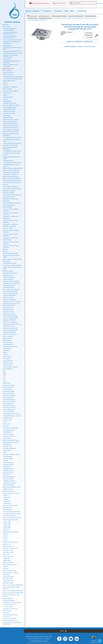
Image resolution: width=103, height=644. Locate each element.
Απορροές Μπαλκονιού (9, 410)
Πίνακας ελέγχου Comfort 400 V (12, 172)
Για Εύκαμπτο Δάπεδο (9, 605)
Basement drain (7, 101)
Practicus (6, 85)
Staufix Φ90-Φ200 (7, 207)
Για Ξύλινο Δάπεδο (8, 607)
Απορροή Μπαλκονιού (9, 412)
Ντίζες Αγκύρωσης (8, 363)
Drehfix (5, 95)
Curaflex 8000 (7, 528)
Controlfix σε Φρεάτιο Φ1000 (10, 253)
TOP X (5, 452)
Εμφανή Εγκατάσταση (9, 197)
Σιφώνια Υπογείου (7, 89)
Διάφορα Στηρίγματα (9, 287)
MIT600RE (6, 351)
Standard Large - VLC (8, 546)
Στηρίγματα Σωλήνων (8, 275)
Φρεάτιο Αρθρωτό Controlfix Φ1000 (13, 259)
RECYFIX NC (7, 475)
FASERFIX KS (7, 467)
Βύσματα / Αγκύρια (8, 336)
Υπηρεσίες (48, 11)
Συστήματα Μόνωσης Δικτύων (10, 621)
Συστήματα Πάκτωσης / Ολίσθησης (12, 302)
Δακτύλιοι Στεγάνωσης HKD (10, 505)
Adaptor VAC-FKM (8, 581)
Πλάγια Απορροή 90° (8, 397)
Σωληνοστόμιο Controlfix (10, 263)
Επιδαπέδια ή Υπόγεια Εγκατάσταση (13, 189)
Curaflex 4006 (7, 524)
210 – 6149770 (35, 639)
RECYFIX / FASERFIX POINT (11, 455)
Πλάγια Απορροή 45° (8, 404)
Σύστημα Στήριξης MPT (9, 306)
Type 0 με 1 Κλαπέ (8, 228)
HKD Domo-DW (8, 508)
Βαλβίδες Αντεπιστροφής (9, 191)
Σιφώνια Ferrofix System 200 (76, 16)
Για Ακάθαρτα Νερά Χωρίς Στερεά (12, 137)
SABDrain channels (8, 489)
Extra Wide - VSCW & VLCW (11, 548)
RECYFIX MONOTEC (9, 477)
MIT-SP (5, 353)
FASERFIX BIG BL (8, 471)
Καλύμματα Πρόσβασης (9, 601)
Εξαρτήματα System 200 (10, 103)
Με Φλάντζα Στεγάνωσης (45, 18)
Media (66, 11)
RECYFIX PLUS (8, 446)
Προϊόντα (37, 11)
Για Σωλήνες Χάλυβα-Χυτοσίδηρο (12, 514)
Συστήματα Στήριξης (7, 271)
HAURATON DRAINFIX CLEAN (12, 487)
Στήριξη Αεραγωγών (8, 308)
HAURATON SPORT (8, 485)
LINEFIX (6, 461)
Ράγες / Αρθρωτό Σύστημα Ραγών (11, 289)
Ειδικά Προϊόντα (7, 383)
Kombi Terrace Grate (9, 434)
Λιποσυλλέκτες (7, 27)
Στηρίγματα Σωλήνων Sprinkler (11, 281)
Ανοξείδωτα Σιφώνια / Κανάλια (59, 16)
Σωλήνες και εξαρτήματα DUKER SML (13, 585)
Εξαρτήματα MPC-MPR (9, 295)
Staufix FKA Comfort (8, 193)
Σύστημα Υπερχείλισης (9, 436)
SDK (5, 381)
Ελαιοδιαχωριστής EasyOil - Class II (13, 53)
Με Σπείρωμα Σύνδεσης (9, 395)
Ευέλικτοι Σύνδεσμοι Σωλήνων (10, 542)
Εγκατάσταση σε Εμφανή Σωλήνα (12, 183)
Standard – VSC (7, 544)
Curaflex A (6, 499)
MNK (5, 373)
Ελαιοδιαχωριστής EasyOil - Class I (12, 51)
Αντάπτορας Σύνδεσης (9, 430)
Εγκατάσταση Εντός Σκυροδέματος (12, 181)
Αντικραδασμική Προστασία (10, 273)
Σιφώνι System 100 (8, 73)
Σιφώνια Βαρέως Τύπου (9, 81)
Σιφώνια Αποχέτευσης (44, 16)
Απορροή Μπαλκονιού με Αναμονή (12, 416)
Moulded (6, 567)
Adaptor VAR (7, 561)
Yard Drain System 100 (9, 109)
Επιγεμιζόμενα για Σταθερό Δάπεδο (12, 603)
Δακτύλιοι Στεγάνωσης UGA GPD (11, 518)
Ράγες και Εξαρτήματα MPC (10, 291)
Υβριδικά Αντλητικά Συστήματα (10, 176)
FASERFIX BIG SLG (9, 469)
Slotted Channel (7, 450)
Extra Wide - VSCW (8, 550)
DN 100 (5, 534)
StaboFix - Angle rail (9, 298)
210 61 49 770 (61, 3)
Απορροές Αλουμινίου (8, 387)
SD (4, 379)
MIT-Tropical (7, 359)
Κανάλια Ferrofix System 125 (11, 128)
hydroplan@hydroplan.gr (41, 3)
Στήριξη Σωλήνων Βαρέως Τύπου (11, 304)
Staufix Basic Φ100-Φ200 (9, 226)
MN (4, 371)
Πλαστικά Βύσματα (8, 369)
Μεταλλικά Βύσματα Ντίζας (10, 346)
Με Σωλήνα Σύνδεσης (9, 393)
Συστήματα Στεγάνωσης (8, 491)
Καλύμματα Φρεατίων (8, 599)
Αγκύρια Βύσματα (7, 340)
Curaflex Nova (7, 503)
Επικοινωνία (82, 11)
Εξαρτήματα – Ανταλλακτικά (11, 216)
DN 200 (5, 540)
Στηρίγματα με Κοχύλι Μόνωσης (12, 283)
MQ (4, 375)
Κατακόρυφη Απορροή (8, 391)
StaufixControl (6, 219)
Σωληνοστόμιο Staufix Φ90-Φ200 (12, 265)
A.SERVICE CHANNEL (10, 483)
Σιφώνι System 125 (8, 75)
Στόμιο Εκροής (7, 438)
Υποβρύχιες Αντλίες (8, 160)
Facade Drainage (7, 457)
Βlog (73, 11)
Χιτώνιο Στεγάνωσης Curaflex (10, 520)
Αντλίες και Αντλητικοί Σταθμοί (10, 132)
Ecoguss (5, 83)
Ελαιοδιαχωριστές (7, 46)
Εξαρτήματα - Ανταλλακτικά (10, 87)
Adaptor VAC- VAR (8, 556)
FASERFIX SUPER (8, 465)
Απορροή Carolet (7, 420)
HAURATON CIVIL (8, 463)
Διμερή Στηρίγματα (8, 279)
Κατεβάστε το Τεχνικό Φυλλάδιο (86, 46)
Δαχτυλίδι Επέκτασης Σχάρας (11, 428)
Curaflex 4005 (7, 526)
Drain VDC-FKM (8, 579)
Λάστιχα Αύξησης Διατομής (10, 565)
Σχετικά (28, 11)
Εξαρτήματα (6, 426)
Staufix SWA (6, 201)
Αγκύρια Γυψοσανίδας (9, 385)
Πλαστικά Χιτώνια (8, 365)
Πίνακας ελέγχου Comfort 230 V (12, 170)
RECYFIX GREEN (8, 459)
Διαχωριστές (5, 25)
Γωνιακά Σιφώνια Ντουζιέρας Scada (12, 79)
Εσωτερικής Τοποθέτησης (10, 618)
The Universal (7, 93)
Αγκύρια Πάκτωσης (8, 344)
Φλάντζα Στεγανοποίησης (9, 571)
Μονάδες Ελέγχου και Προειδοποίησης (13, 168)
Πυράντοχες (6, 613)
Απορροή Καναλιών (8, 418)
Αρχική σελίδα (33, 16)
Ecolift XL (5, 185)
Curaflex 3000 (7, 522)
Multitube (5, 249)
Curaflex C (6, 495)
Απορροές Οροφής (8, 117)
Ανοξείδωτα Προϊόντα (8, 310)
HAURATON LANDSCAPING (11, 442)
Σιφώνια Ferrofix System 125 (11, 124)
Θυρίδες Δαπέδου (7, 611)
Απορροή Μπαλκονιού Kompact (11, 414)
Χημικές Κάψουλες (8, 361)
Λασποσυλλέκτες (7, 59)
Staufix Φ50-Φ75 (7, 240)
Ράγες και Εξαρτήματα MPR (10, 293)
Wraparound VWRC (8, 563)
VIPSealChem (6, 575)
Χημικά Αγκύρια (7, 348)
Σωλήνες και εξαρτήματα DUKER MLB (13, 593)
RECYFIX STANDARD (10, 448)
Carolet (5, 422)
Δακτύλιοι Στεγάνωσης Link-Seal (11, 512)
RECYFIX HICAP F (8, 479)
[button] (62, 631)
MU (4, 377)
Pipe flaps (5, 251)
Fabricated (6, 569)
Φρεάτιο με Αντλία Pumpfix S (11, 91)
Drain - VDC (6, 554)
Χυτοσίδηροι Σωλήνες (8, 583)
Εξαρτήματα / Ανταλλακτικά (10, 609)
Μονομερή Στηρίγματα (9, 277)
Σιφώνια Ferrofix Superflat (10, 122)
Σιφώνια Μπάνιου (7, 71)
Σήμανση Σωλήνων (8, 338)
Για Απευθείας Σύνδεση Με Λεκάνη (12, 143)
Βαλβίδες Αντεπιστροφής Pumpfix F (12, 178)
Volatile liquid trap (8, 97)
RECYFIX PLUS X (8, 473)
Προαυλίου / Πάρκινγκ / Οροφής (11, 105)
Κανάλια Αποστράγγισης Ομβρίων (11, 440)
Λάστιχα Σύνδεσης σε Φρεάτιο (11, 573)
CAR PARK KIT (8, 432)
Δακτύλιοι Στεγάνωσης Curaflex (11, 493)
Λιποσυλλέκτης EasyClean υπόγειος (12, 40)
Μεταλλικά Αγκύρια (8, 342)
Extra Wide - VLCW (8, 552)
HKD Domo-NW (8, 510)
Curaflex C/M (7, 497)
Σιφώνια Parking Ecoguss (10, 107)
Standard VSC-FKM (8, 577)
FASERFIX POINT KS (9, 481)
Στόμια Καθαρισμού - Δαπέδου (11, 130)
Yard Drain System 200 (9, 111)
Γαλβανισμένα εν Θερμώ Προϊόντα (12, 324)
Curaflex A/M (7, 501)
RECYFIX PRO (7, 444)
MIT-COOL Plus (7, 357)
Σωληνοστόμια (6, 261)
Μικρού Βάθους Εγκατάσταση (11, 187)
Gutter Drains (7, 115)
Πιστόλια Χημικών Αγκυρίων (11, 367)
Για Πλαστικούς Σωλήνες (10, 516)
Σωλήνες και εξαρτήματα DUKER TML (13, 591)
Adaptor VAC (7, 558)
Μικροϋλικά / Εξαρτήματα (9, 300)
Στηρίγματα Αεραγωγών (9, 285)
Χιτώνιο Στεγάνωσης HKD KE (11, 532)
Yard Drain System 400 (9, 113)
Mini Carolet (6, 424)
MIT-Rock (6, 355)
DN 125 (5, 536)
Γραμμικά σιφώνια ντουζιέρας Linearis (13, 77)
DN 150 (5, 538)
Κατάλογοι (58, 11)
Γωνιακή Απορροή (7, 389)
